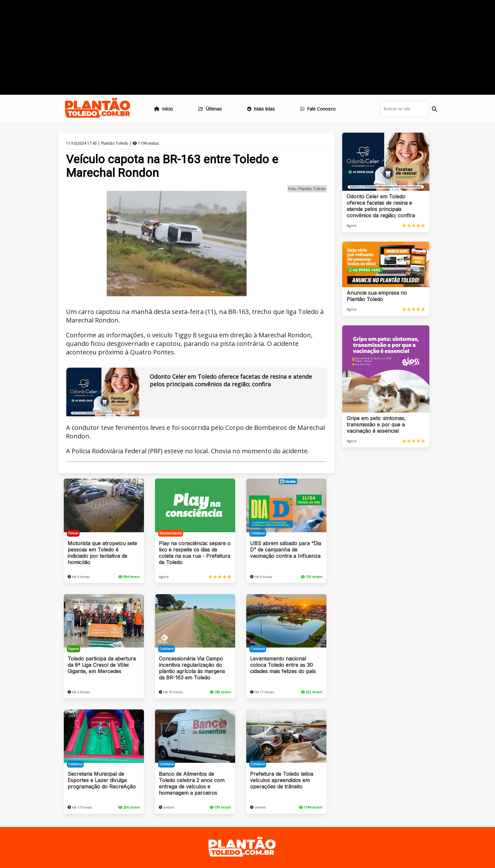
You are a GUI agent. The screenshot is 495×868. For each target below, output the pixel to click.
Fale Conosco (318, 109)
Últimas (210, 109)
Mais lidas (261, 109)
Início (164, 109)
